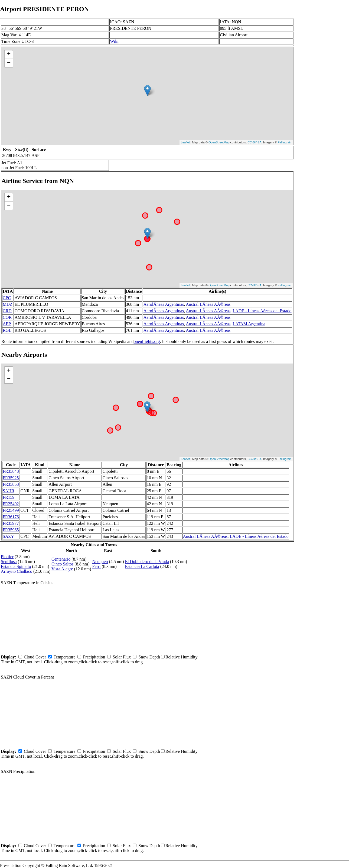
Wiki (114, 41)
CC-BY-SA (255, 142)
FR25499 (11, 510)
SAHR (9, 491)
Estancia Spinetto (16, 566)
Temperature (65, 657)
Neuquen (100, 562)
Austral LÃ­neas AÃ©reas (208, 304)
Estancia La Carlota (142, 566)
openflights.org (147, 341)
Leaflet (185, 142)
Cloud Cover (35, 657)
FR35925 (11, 478)
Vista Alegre (62, 569)
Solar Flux (122, 657)
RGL (7, 330)
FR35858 (11, 484)
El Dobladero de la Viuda (147, 562)
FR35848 (11, 471)
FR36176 (11, 517)
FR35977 (11, 523)
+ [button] (9, 54)
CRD (7, 311)
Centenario (61, 559)
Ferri (97, 566)
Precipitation (94, 657)
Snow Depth (149, 657)
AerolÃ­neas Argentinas (164, 304)
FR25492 (11, 504)
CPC (7, 298)
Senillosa (9, 562)
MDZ (8, 304)
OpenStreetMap (219, 142)
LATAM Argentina (249, 324)
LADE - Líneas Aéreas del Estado (262, 311)
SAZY (8, 536)
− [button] (9, 63)
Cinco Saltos (62, 564)
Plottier (7, 557)
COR (7, 317)
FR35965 (11, 530)
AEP (7, 324)
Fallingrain (285, 142)
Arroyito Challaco (17, 571)
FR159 (9, 497)
